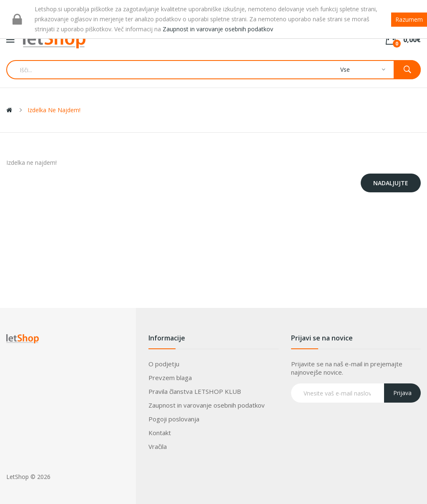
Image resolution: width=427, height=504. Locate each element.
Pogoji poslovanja (174, 419)
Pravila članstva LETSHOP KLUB (195, 391)
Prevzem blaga (170, 378)
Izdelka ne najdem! (54, 110)
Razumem (409, 19)
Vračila (158, 446)
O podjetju (164, 364)
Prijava (402, 393)
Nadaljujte (391, 183)
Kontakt (160, 433)
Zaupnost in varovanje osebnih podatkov (207, 405)
